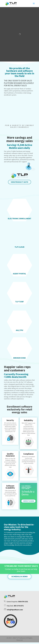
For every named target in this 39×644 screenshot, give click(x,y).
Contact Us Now (28, 501)
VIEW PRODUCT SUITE (20, 182)
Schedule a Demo (20, 576)
